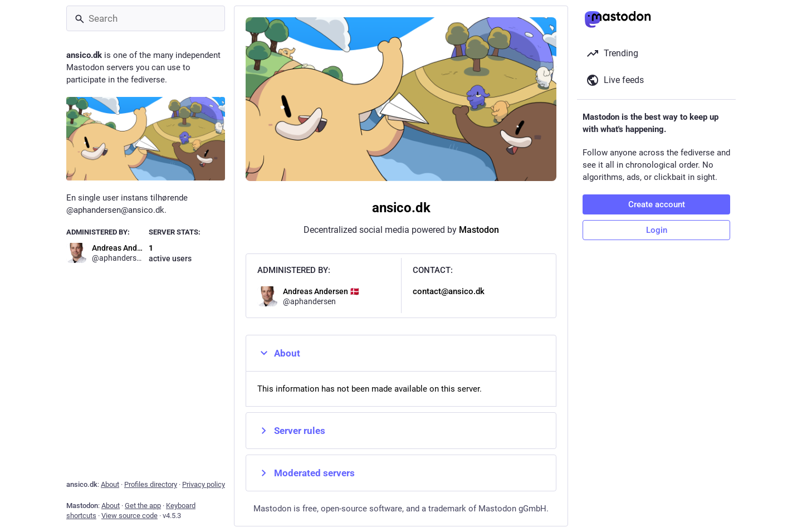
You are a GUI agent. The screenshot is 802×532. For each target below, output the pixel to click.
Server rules (291, 431)
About (279, 353)
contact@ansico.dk (449, 291)
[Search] (146, 18)
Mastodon (479, 230)
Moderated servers (306, 473)
